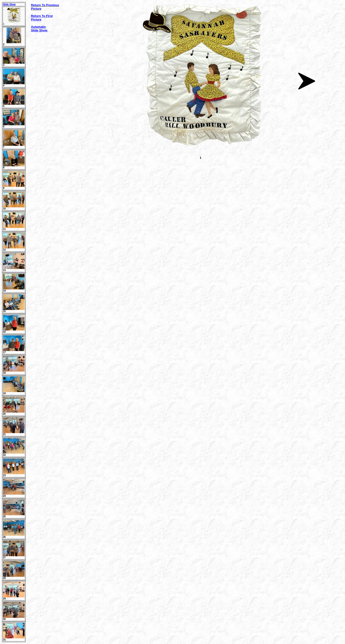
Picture (36, 19)
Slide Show (9, 4)
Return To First (42, 16)
